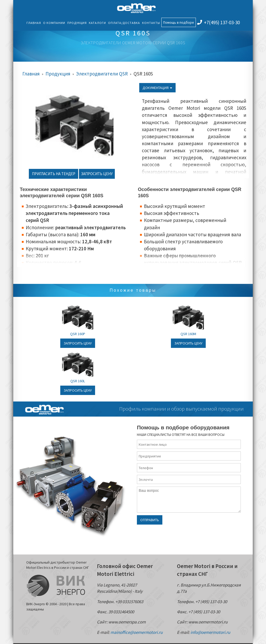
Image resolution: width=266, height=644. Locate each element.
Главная (34, 23)
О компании (54, 23)
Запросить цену (97, 174)
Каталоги (97, 23)
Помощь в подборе (179, 22)
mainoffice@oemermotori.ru (137, 632)
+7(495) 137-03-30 (218, 22)
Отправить (150, 520)
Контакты (151, 23)
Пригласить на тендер (54, 174)
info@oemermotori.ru (210, 632)
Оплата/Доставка (124, 23)
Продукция (77, 23)
